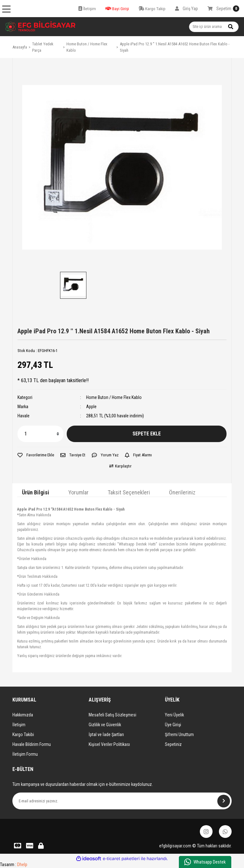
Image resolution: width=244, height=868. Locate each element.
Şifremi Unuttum (179, 734)
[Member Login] (186, 9)
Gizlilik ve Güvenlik (105, 725)
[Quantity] (41, 434)
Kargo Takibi (23, 734)
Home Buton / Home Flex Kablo (114, 397)
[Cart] (223, 9)
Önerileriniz (182, 492)
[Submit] (224, 801)
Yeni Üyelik (174, 715)
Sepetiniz (173, 744)
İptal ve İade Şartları (106, 734)
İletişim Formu (25, 754)
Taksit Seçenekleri (129, 492)
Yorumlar (78, 492)
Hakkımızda (23, 715)
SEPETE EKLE (147, 434)
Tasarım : (14, 865)
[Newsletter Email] (122, 801)
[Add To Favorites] (36, 455)
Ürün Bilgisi (36, 492)
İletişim (19, 725)
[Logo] (41, 27)
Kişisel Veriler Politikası (109, 744)
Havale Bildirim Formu (32, 744)
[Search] (214, 27)
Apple (91, 407)
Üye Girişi (173, 725)
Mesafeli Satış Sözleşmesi (112, 715)
